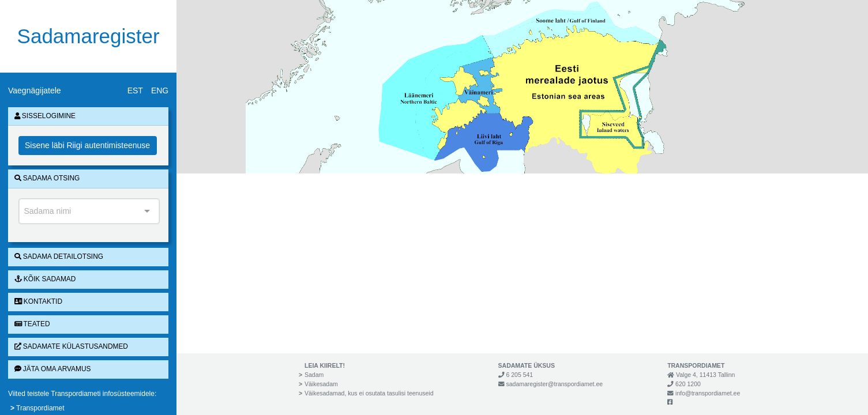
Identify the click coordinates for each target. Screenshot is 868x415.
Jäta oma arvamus (53, 369)
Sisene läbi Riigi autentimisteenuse (87, 145)
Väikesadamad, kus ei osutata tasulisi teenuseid (369, 393)
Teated (32, 324)
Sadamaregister (89, 36)
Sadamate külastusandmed (71, 346)
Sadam (314, 375)
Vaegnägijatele (35, 90)
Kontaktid (38, 301)
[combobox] (89, 211)
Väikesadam (321, 384)
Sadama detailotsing (59, 256)
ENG (160, 90)
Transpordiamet (40, 408)
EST (135, 90)
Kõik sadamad (45, 279)
